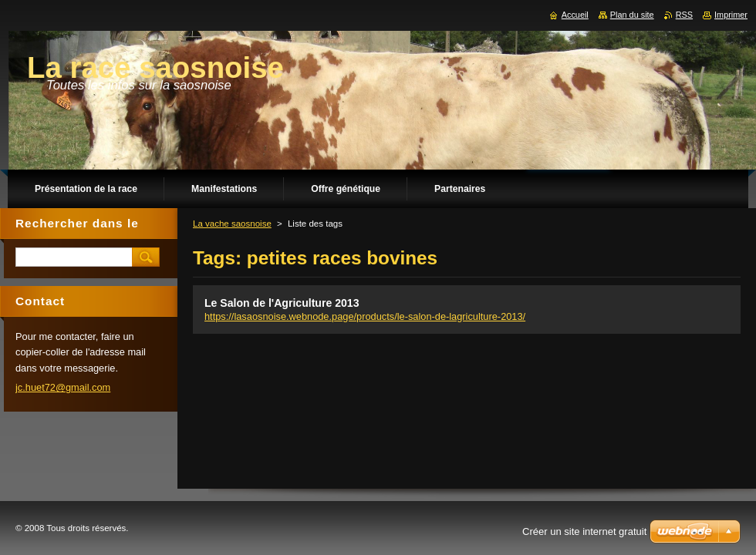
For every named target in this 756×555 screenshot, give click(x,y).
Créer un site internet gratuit (584, 531)
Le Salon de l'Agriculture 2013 (282, 303)
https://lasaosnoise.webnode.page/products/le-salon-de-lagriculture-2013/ (365, 316)
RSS (684, 15)
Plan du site (632, 15)
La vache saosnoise (232, 224)
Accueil (575, 15)
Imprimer (731, 15)
